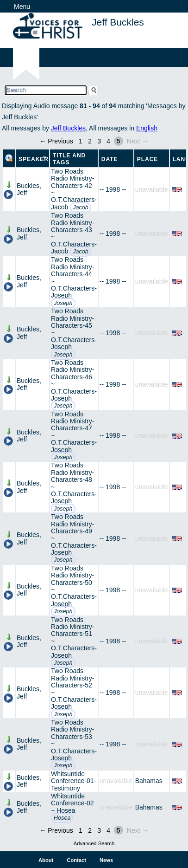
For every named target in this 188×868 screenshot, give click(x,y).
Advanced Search (94, 843)
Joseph (63, 303)
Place (148, 159)
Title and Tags (69, 159)
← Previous (56, 141)
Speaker (34, 159)
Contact (76, 860)
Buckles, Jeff (29, 189)
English (147, 128)
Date (110, 159)
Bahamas (149, 781)
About (46, 860)
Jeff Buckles (68, 128)
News (106, 860)
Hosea (62, 818)
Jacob (81, 207)
